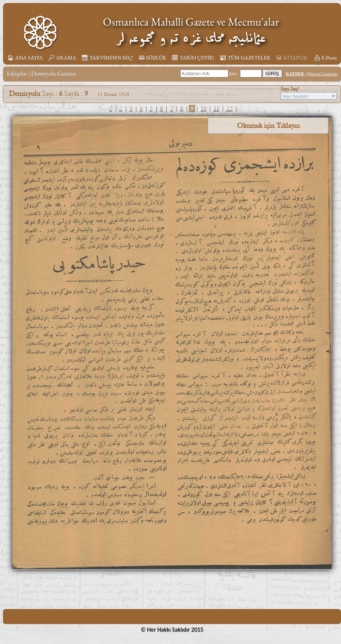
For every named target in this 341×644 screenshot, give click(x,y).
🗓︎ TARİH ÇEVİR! (193, 58)
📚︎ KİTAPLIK (292, 58)
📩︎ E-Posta (325, 58)
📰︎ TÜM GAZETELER (245, 58)
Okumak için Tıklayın (268, 126)
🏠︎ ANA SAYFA (25, 58)
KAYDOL (295, 74)
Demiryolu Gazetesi (54, 73)
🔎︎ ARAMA (62, 58)
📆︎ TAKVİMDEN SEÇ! (107, 58)
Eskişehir (17, 73)
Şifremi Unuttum (322, 74)
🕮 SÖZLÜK (152, 58)
